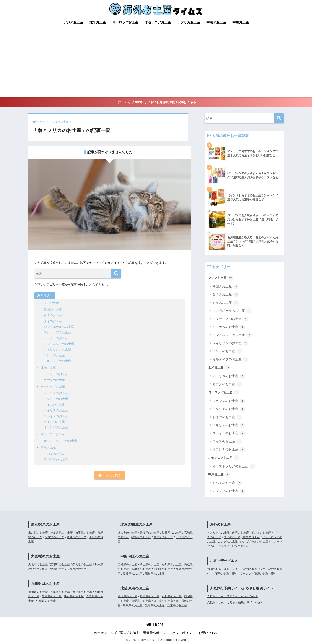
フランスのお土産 (56, 393)
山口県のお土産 (163, 569)
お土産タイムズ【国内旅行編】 (117, 633)
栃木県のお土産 (54, 537)
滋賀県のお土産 (77, 569)
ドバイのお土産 (54, 454)
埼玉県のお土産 (85, 533)
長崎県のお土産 (60, 592)
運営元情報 (151, 633)
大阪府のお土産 (38, 564)
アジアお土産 (73, 22)
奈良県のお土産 (82, 564)
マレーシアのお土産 (57, 332)
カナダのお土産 (54, 380)
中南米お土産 (216, 22)
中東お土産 (241, 22)
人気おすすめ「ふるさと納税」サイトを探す (235, 602)
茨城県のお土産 (77, 537)
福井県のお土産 (163, 601)
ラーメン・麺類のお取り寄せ (258, 574)
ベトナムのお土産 (56, 338)
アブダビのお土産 (56, 460)
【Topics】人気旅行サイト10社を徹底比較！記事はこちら (156, 102)
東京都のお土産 (38, 533)
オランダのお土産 (56, 427)
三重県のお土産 (177, 605)
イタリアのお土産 (56, 399)
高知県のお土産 (155, 574)
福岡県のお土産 (38, 592)
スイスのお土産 (54, 422)
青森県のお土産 (150, 533)
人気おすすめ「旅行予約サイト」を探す (232, 596)
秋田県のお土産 (172, 533)
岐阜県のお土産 (133, 605)
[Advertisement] (156, 65)
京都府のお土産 (60, 564)
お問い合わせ (208, 633)
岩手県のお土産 (163, 537)
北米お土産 (98, 22)
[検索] (116, 274)
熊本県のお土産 (74, 596)
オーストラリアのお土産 (60, 441)
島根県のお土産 (141, 569)
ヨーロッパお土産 (125, 22)
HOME (156, 625)
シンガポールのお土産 (59, 327)
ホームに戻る (110, 475)
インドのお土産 (54, 355)
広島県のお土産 (128, 564)
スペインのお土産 (56, 416)
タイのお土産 (53, 321)
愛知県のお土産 (155, 605)
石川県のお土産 (172, 596)
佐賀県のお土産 (52, 596)
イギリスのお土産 (56, 410)
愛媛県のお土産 (133, 574)
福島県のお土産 (141, 537)
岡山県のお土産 (150, 564)
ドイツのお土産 (54, 405)
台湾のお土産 (53, 315)
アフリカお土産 (189, 22)
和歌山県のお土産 (53, 569)
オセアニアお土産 (158, 22)
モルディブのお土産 (57, 361)
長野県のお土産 (150, 596)
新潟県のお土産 (128, 596)
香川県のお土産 (172, 564)
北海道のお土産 (128, 533)
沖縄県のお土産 (46, 601)
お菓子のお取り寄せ (225, 574)
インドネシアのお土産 (59, 344)
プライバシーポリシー (179, 633)
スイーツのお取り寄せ (246, 569)
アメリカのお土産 (56, 374)
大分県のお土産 (82, 592)
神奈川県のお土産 (62, 533)
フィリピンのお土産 (57, 349)
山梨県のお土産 (141, 601)
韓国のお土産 (53, 310)
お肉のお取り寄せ (218, 569)
